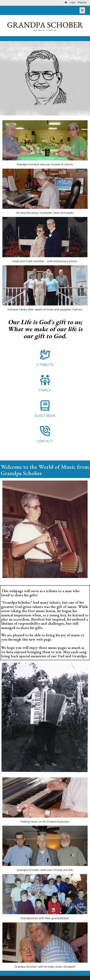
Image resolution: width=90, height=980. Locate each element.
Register (82, 2)
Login (70, 2)
